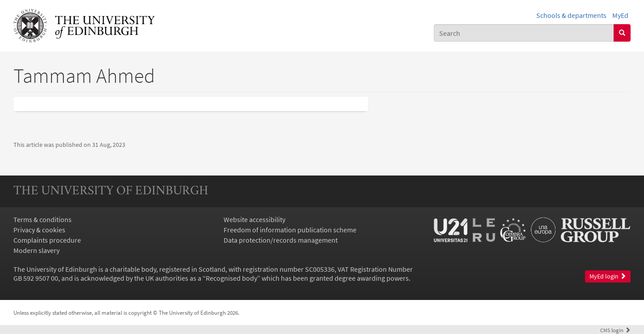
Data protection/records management (281, 240)
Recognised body (231, 278)
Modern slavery (36, 250)
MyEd (620, 15)
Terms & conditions (42, 219)
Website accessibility (254, 219)
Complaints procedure (47, 240)
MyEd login (608, 276)
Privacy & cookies (39, 230)
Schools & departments (571, 15)
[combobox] (524, 33)
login (615, 330)
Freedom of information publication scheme (290, 230)
